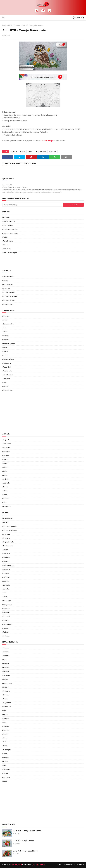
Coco (5, 699)
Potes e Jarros (8, 241)
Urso (5, 503)
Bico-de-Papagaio (10, 526)
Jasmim (6, 581)
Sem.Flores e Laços (10, 253)
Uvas (5, 781)
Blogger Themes (39, 865)
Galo (5, 471)
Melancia (7, 742)
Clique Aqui (48, 141)
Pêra (5, 765)
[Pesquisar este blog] (33, 205)
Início (59, 865)
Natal (5, 237)
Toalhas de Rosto (10, 300)
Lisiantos (6, 589)
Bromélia (6, 534)
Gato (5, 475)
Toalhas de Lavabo (10, 296)
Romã (5, 773)
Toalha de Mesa (9, 292)
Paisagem (7, 363)
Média (31, 151)
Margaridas (8, 605)
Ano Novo (7, 217)
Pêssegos (7, 769)
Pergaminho (8, 371)
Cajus (5, 679)
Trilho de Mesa (8, 304)
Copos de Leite (8, 542)
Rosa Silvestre (8, 624)
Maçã (5, 738)
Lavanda (7, 585)
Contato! (80, 865)
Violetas (6, 636)
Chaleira (6, 340)
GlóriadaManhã (9, 565)
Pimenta (6, 758)
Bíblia (5, 332)
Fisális (5, 714)
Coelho (6, 459)
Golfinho (6, 479)
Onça (5, 487)
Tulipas (6, 632)
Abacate (6, 648)
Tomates (6, 777)
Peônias (6, 620)
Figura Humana (9, 344)
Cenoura (6, 691)
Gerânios (7, 558)
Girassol (6, 562)
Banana (6, 667)
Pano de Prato (41, 151)
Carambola (8, 683)
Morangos (7, 750)
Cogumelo (7, 703)
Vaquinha (7, 506)
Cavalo (6, 456)
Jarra (5, 355)
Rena (5, 495)
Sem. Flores (7, 249)
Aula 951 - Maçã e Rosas (24, 841)
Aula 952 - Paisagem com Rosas (27, 831)
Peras (5, 754)
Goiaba (6, 718)
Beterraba (7, 675)
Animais (14, 151)
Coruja (23, 151)
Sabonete (7, 288)
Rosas (6, 387)
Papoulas (7, 616)
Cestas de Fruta (9, 221)
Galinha (6, 467)
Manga (6, 734)
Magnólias (7, 601)
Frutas (5, 351)
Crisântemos (8, 546)
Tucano (6, 499)
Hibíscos (6, 573)
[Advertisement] (30, 262)
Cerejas (6, 695)
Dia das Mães (8, 225)
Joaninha (7, 483)
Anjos (5, 320)
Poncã (6, 761)
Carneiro (6, 452)
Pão (5, 383)
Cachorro (7, 448)
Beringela (7, 671)
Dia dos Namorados (11, 229)
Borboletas (7, 444)
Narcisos (6, 609)
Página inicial (7, 25)
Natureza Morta (9, 359)
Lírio (5, 593)
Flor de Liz (7, 554)
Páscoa (6, 245)
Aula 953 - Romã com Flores (25, 851)
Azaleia (6, 522)
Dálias (6, 550)
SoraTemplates (16, 865)
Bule (5, 328)
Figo (5, 711)
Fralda (6, 281)
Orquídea (7, 612)
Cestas (6, 336)
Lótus (5, 597)
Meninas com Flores (11, 233)
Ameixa (6, 664)
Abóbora (6, 656)
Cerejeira (6, 538)
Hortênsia (7, 577)
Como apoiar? (69, 865)
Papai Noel (7, 367)
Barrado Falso (8, 324)
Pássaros (17, 25)
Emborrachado (9, 277)
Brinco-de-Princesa (10, 530)
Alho (5, 660)
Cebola (6, 687)
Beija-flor (7, 440)
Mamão (6, 730)
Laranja (6, 726)
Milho (5, 746)
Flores (5, 347)
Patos (5, 491)
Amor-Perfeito (8, 518)
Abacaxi (6, 652)
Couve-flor (7, 707)
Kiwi (5, 722)
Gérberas (7, 569)
